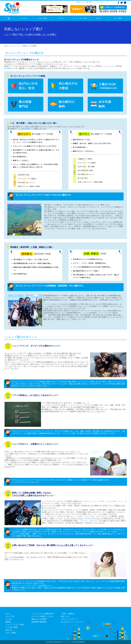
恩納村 (95, 317)
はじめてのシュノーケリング (72, 622)
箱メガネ (94, 521)
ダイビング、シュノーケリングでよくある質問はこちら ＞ (33, 586)
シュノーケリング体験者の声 (43, 614)
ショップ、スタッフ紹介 (80, 18)
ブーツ (121, 501)
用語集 (8, 622)
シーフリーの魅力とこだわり (43, 616)
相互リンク (65, 616)
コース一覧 (23, 18)
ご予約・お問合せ (68, 614)
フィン (95, 501)
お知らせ (99, 18)
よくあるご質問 (42, 18)
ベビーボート (84, 521)
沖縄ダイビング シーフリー (12, 46)
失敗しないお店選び (39, 619)
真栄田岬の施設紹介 (39, 622)
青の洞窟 (7, 68)
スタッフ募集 (118, 18)
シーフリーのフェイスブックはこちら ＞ (27, 482)
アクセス (61, 18)
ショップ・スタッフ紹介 (15, 625)
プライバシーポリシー (69, 619)
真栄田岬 (26, 129)
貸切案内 (39, 353)
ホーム (8, 614)
